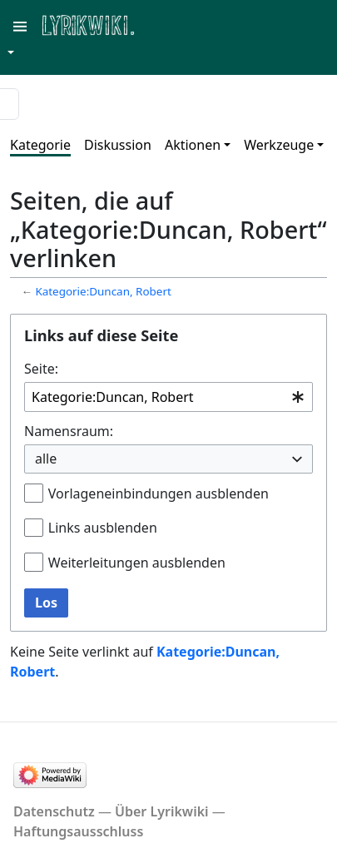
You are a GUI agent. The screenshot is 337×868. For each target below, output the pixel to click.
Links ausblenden (103, 528)
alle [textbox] (46, 459)
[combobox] (168, 397)
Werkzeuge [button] (279, 145)
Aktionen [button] (193, 145)
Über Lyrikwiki (162, 811)
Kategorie (40, 145)
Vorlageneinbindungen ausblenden (159, 494)
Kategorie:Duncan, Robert (103, 291)
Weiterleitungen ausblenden (137, 563)
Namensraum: (69, 431)
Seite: (41, 369)
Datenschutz (54, 811)
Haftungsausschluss (78, 831)
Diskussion (118, 145)
